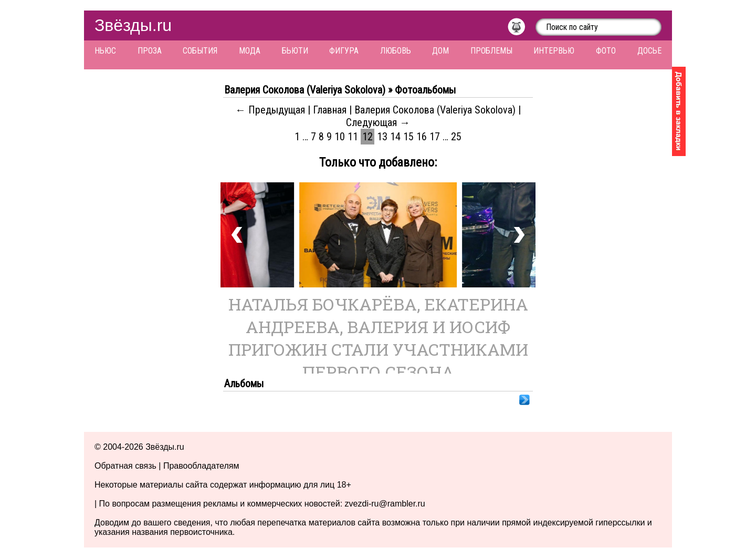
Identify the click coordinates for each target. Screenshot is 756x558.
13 (382, 137)
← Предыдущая (270, 110)
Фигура (344, 51)
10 (340, 137)
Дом (440, 51)
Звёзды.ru (133, 25)
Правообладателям (201, 466)
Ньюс (105, 51)
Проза (150, 51)
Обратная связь (125, 466)
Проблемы (491, 51)
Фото (606, 51)
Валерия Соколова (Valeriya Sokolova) (435, 110)
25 (456, 137)
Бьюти (295, 51)
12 (367, 137)
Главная (330, 110)
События (200, 51)
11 (353, 137)
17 (435, 137)
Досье (649, 51)
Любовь (396, 51)
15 (408, 137)
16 (422, 137)
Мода (250, 51)
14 (395, 137)
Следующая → (378, 122)
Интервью (554, 51)
